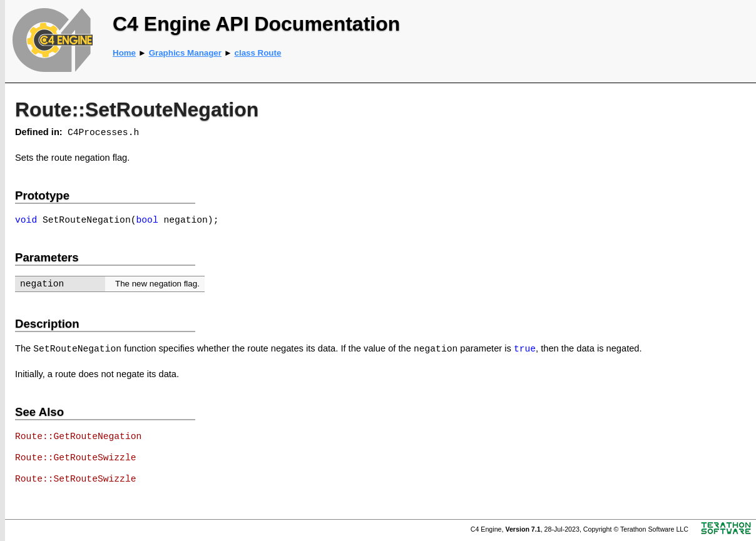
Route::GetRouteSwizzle (76, 458)
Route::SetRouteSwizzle (76, 479)
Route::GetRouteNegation (78, 437)
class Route (258, 53)
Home (124, 53)
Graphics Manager (185, 53)
